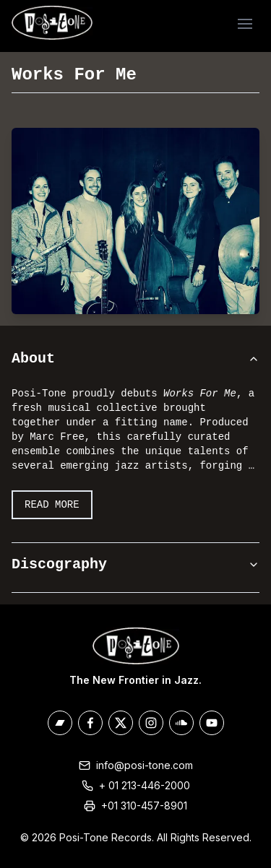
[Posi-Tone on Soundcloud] (181, 723)
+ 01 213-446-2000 (145, 785)
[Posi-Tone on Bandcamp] (60, 723)
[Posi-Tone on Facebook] (90, 723)
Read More (52, 505)
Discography (135, 564)
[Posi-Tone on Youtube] (212, 723)
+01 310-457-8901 (144, 806)
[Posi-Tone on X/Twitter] (121, 723)
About (135, 359)
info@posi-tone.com (145, 765)
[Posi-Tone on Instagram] (151, 723)
